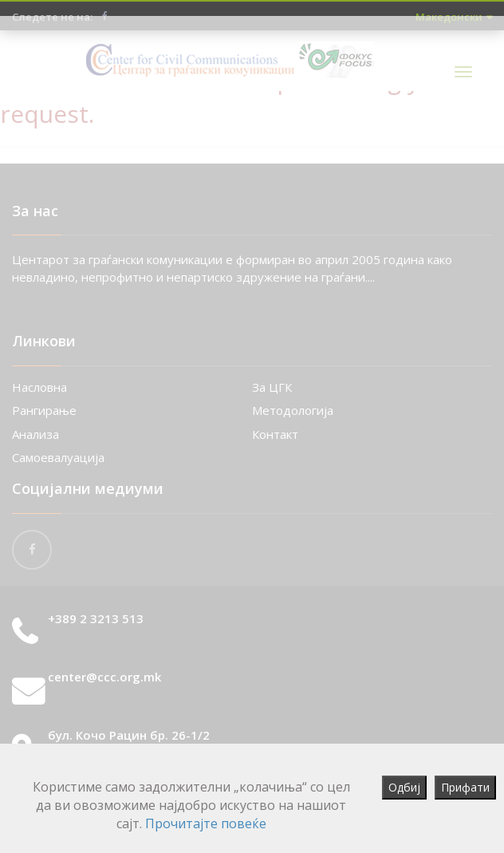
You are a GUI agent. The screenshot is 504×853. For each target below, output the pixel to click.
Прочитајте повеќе (206, 823)
